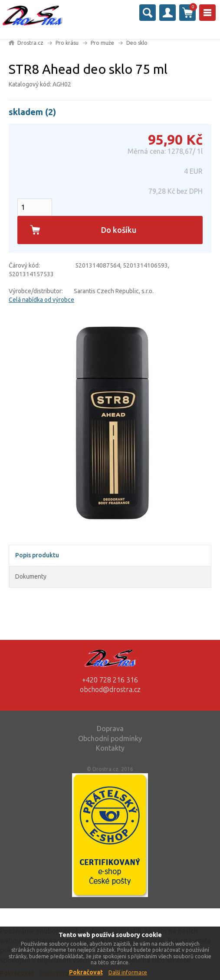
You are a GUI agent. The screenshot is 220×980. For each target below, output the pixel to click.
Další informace (128, 972)
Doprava (110, 728)
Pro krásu (67, 43)
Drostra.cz (30, 43)
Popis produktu (37, 555)
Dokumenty (31, 576)
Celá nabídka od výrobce (41, 300)
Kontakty (110, 748)
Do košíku (119, 230)
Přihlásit (167, 13)
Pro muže (102, 43)
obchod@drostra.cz (110, 689)
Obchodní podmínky (110, 738)
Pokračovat (86, 972)
